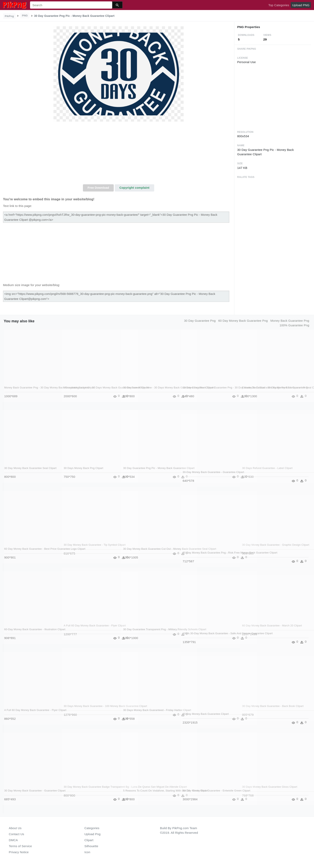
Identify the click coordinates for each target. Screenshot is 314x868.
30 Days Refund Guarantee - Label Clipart (268, 468)
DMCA (13, 840)
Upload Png (93, 834)
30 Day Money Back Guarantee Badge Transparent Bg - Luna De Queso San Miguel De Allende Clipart (87, 791)
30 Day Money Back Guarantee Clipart (206, 714)
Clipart (89, 840)
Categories (92, 828)
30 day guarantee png (200, 321)
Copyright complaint (134, 188)
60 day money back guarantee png (243, 321)
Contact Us (16, 834)
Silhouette (91, 846)
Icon (87, 852)
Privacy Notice (19, 852)
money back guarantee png (290, 321)
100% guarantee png (294, 325)
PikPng (9, 16)
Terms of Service (20, 846)
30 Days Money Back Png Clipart (84, 468)
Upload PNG (301, 5)
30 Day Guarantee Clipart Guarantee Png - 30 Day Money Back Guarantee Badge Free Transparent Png (208, 391)
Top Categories (279, 5)
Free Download (98, 188)
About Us (15, 828)
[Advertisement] (119, 154)
